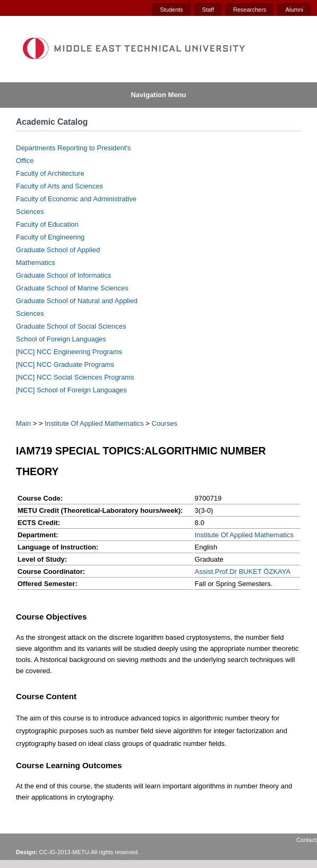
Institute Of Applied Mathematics (94, 423)
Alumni (294, 10)
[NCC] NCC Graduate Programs (65, 364)
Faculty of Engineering (50, 237)
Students (171, 10)
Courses (165, 423)
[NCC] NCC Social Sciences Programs (75, 377)
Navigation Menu (158, 95)
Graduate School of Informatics (63, 275)
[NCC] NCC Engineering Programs (69, 352)
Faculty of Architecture (50, 173)
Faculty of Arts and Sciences (59, 186)
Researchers (250, 10)
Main (23, 423)
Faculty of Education (47, 224)
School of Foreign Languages (61, 339)
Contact (306, 840)
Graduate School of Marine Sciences (72, 288)
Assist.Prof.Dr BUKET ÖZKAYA (243, 571)
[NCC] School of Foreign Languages (71, 390)
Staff (208, 10)
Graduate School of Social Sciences (71, 326)
